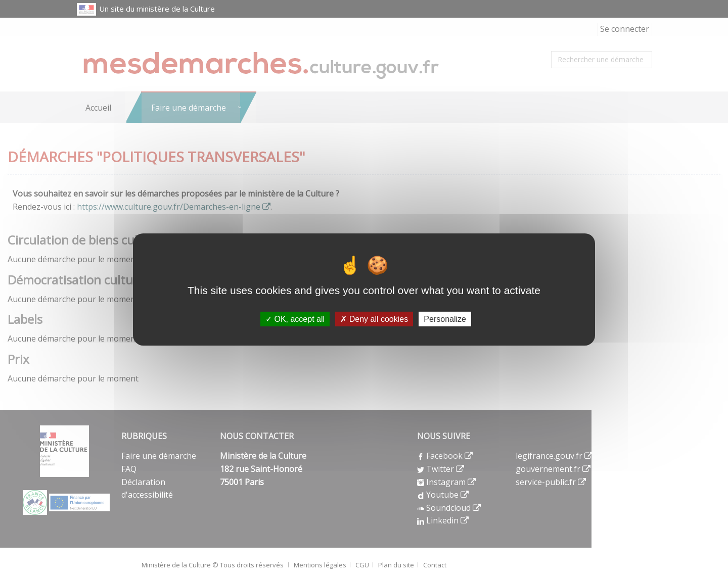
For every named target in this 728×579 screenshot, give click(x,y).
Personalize (445, 319)
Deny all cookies (374, 319)
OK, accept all (295, 319)
